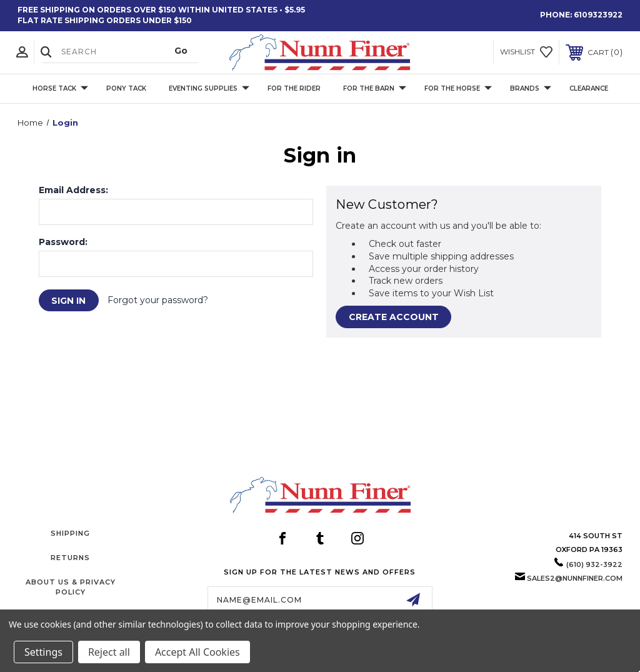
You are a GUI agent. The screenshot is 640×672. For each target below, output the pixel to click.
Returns (70, 558)
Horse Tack (60, 88)
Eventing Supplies (209, 88)
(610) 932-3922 (594, 564)
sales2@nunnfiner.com (575, 578)
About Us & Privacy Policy (71, 587)
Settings (43, 652)
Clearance (589, 88)
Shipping (70, 533)
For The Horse (458, 88)
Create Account (394, 317)
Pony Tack (126, 88)
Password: (63, 242)
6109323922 (598, 15)
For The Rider (294, 88)
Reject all (109, 652)
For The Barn (375, 88)
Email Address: (73, 190)
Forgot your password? (158, 300)
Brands (531, 88)
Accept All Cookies (197, 652)
